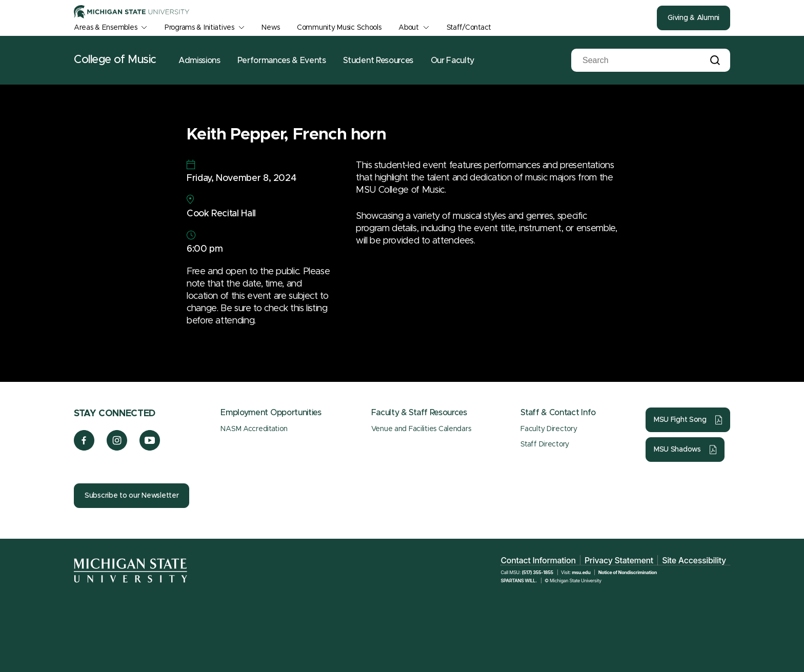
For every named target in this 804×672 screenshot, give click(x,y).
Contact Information (538, 560)
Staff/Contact (469, 28)
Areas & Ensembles (105, 28)
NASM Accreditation (254, 429)
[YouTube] (150, 448)
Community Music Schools (339, 28)
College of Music (115, 60)
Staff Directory (545, 444)
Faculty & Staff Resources (419, 413)
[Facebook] (84, 448)
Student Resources (378, 60)
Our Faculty (453, 60)
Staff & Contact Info (558, 413)
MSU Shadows (677, 450)
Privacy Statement (619, 560)
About (409, 28)
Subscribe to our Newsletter (132, 496)
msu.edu (581, 572)
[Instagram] (117, 448)
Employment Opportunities (271, 413)
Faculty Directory (549, 429)
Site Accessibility (694, 560)
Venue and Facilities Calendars (421, 429)
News (270, 28)
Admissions (199, 60)
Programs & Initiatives (199, 28)
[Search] (633, 60)
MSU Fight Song (680, 420)
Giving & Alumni (694, 18)
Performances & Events (282, 60)
